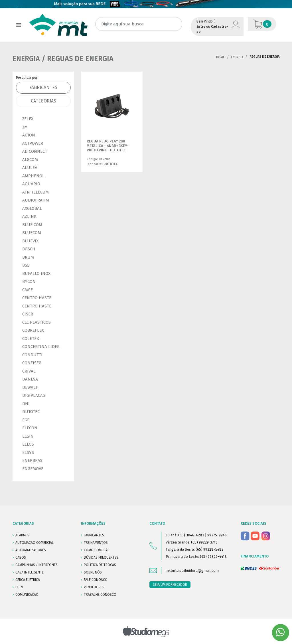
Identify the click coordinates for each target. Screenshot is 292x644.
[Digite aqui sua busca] (139, 24)
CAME (28, 290)
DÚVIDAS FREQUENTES (101, 558)
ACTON (29, 135)
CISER (28, 314)
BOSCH (29, 249)
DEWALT (30, 387)
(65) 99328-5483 (210, 549)
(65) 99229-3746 (204, 542)
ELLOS (28, 444)
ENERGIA (237, 57)
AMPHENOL (33, 176)
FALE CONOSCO (96, 580)
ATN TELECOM (36, 192)
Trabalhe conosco (100, 595)
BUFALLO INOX (36, 273)
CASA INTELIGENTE (30, 572)
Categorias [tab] (43, 101)
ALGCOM (30, 160)
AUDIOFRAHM (36, 200)
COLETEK (31, 339)
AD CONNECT (35, 151)
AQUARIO (31, 184)
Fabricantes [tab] (43, 87)
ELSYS (28, 452)
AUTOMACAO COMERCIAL (35, 543)
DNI (26, 404)
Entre (201, 27)
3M (25, 127)
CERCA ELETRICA (28, 580)
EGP (26, 420)
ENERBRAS (32, 460)
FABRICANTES (94, 535)
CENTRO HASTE (37, 298)
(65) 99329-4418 (213, 557)
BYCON (29, 281)
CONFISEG (32, 363)
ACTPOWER (33, 143)
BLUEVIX (30, 241)
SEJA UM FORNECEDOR (170, 585)
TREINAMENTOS (96, 543)
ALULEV (30, 168)
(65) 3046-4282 (191, 535)
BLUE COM (32, 225)
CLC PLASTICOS (36, 322)
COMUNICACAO (27, 595)
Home (220, 57)
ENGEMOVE (33, 469)
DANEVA (30, 379)
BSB (26, 265)
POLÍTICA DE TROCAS (100, 565)
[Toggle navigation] (19, 25)
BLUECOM (32, 233)
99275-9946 (217, 535)
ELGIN (28, 436)
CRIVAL (29, 371)
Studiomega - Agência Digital (146, 631)
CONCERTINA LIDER (41, 347)
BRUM (28, 257)
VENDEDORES (94, 587)
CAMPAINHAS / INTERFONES (36, 565)
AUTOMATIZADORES (31, 550)
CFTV (19, 587)
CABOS (21, 558)
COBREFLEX (33, 330)
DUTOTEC (31, 412)
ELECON (30, 428)
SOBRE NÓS (93, 572)
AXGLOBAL (32, 208)
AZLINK (29, 216)
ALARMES (22, 535)
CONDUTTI (32, 355)
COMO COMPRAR (97, 550)
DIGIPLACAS (34, 395)
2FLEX (28, 119)
